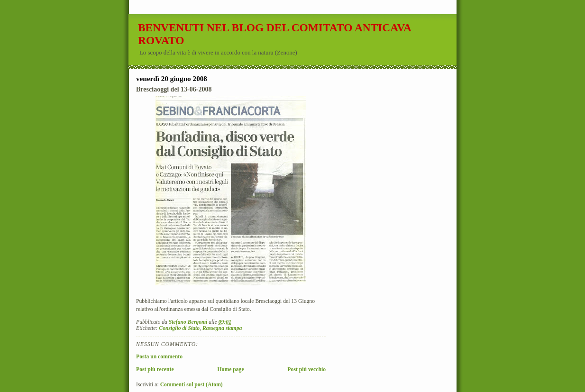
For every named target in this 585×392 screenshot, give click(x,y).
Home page (230, 369)
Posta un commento (159, 357)
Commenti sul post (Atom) (192, 385)
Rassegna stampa (222, 328)
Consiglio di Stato (179, 328)
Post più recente (155, 369)
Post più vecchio (306, 369)
